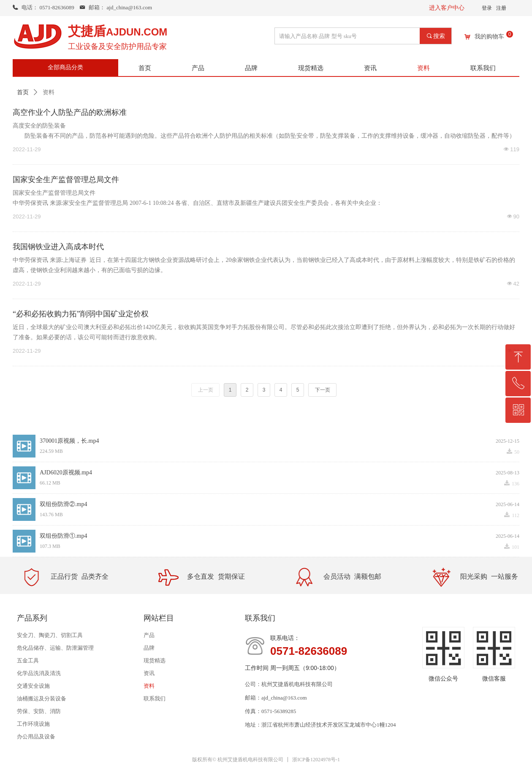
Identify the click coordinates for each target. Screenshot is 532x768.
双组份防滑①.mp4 (63, 536)
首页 (23, 92)
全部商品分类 (65, 67)
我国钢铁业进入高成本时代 (58, 247)
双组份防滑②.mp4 (63, 504)
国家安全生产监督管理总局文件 (66, 180)
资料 (49, 92)
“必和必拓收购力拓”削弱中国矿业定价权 (81, 314)
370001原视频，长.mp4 (69, 441)
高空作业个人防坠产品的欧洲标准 (70, 112)
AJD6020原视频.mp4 (66, 473)
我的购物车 (489, 37)
